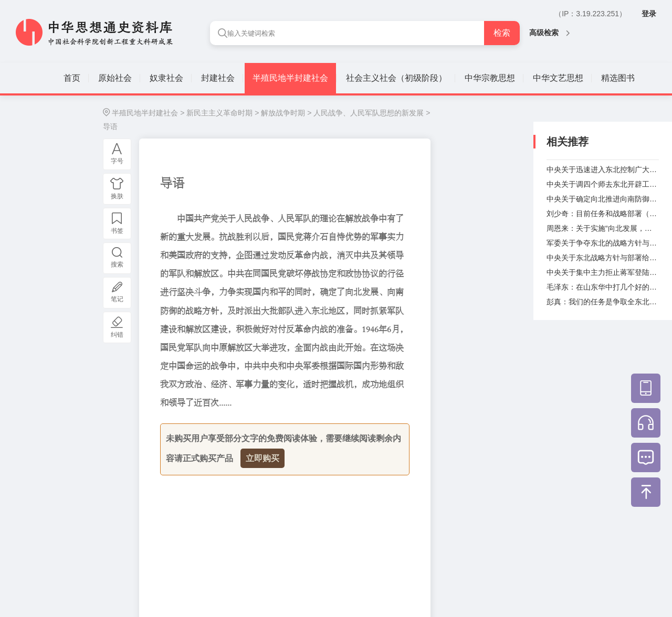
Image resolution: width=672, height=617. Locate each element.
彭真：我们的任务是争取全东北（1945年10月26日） (603, 302)
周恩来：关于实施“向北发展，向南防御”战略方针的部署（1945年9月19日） (603, 228)
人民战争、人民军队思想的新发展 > (372, 113)
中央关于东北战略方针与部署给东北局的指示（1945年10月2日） (603, 258)
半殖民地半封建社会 (290, 78)
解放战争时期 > (286, 113)
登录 (649, 14)
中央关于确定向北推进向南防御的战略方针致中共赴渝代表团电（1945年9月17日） (603, 199)
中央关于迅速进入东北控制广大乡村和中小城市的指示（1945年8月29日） (603, 169)
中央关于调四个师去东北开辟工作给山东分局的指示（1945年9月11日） (603, 184)
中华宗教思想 (490, 78)
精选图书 (618, 78)
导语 (110, 126)
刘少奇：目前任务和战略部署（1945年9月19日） (603, 214)
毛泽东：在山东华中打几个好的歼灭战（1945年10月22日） (603, 287)
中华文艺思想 (558, 78)
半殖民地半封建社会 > (148, 113)
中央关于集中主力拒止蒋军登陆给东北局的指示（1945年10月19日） (603, 272)
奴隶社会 (166, 78)
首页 (72, 78)
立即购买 (262, 458)
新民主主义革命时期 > (223, 113)
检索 (502, 33)
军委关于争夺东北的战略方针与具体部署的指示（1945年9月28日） (603, 243)
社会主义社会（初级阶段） (396, 78)
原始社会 (115, 78)
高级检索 (549, 33)
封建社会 (218, 78)
